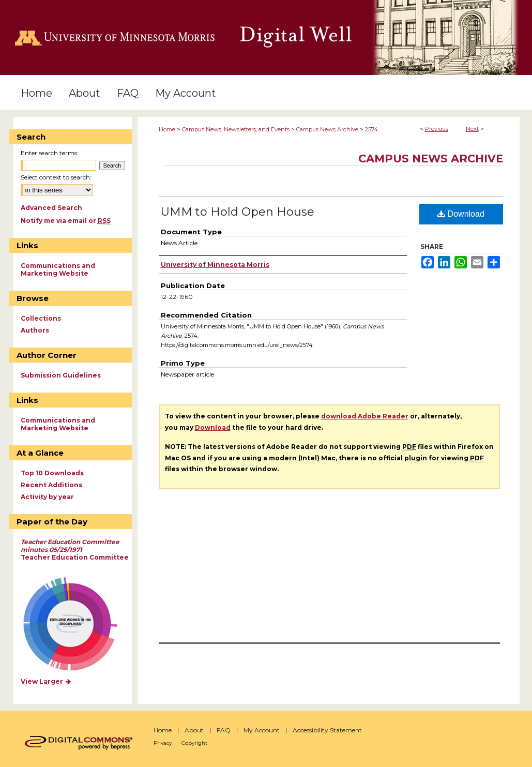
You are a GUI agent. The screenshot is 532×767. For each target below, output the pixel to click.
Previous (437, 129)
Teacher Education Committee (75, 550)
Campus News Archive (327, 129)
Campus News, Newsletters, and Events (236, 129)
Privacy (163, 743)
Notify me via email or (66, 221)
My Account (262, 730)
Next (472, 129)
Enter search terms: (50, 153)
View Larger (47, 681)
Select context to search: (56, 177)
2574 (371, 129)
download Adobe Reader (365, 416)
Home (167, 129)
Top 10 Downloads (52, 473)
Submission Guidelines (61, 375)
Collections (41, 318)
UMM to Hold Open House (238, 212)
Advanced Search (51, 208)
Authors (35, 330)
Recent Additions (51, 485)
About (194, 730)
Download (461, 214)
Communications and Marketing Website (58, 269)
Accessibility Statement (327, 730)
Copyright (194, 743)
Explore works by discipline (77, 625)
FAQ (224, 730)
